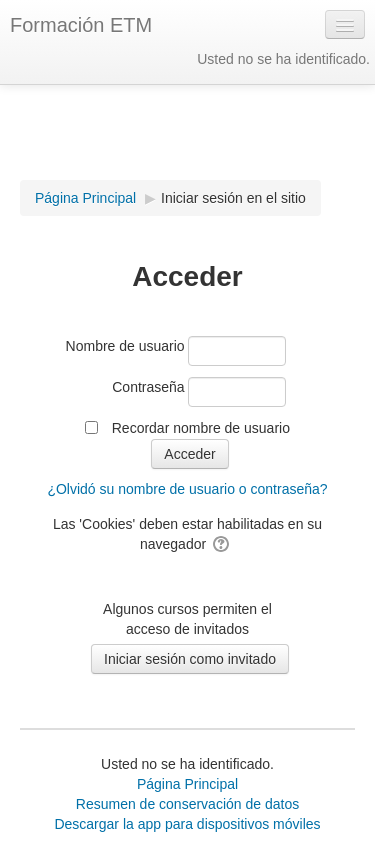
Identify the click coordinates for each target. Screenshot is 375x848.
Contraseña (148, 387)
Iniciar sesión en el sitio (233, 198)
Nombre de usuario (125, 346)
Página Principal (187, 784)
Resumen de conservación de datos (187, 804)
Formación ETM (81, 25)
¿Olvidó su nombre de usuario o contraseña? (187, 489)
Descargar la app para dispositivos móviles (187, 824)
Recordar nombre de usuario (201, 428)
